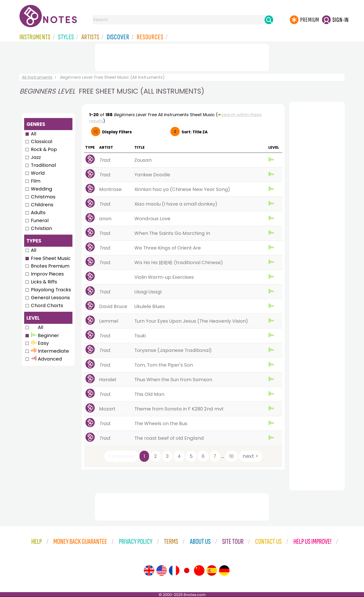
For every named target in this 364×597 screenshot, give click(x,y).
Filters (117, 132)
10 (231, 456)
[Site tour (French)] (174, 571)
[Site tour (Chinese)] (199, 571)
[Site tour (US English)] (162, 571)
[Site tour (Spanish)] (212, 571)
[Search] (269, 20)
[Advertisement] (182, 56)
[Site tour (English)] (149, 571)
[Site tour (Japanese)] (187, 571)
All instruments (37, 77)
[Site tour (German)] (224, 571)
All (34, 134)
